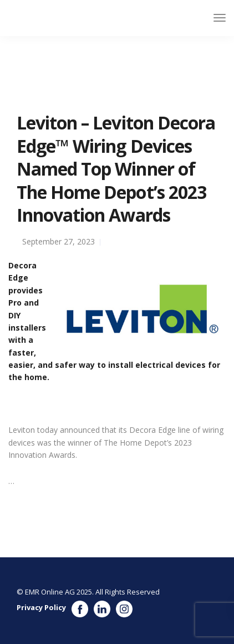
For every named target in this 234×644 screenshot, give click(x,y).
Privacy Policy (41, 607)
